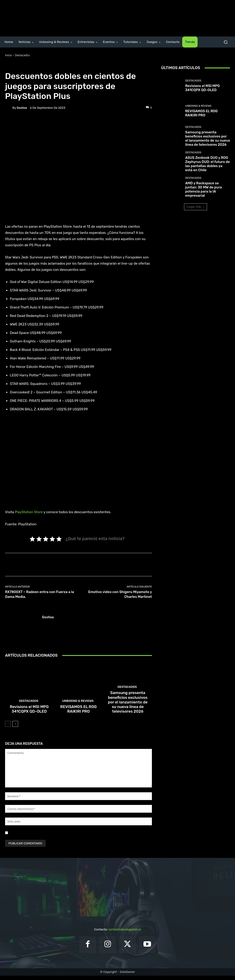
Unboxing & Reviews (78, 707)
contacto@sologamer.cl (124, 934)
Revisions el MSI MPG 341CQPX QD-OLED (29, 714)
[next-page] (15, 728)
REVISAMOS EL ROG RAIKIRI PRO (78, 714)
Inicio (8, 55)
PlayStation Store (29, 512)
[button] (225, 42)
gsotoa (22, 108)
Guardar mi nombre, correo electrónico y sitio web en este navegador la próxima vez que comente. (78, 837)
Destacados (22, 55)
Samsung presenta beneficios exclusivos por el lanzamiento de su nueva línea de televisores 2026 (128, 710)
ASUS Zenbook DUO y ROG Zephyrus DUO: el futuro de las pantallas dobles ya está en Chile (207, 164)
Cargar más (196, 207)
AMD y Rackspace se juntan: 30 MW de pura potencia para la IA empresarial (204, 189)
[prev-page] (8, 728)
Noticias (36, 66)
